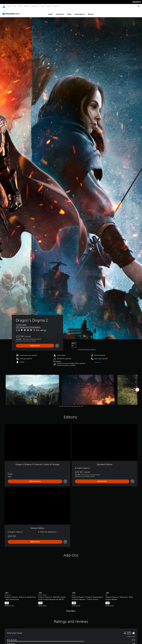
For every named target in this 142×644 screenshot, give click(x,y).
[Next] (137, 388)
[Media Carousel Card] (32, 388)
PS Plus (26, 6)
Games (9, 6)
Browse (91, 12)
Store (49, 6)
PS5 (15, 6)
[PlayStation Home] (4, 6)
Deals (69, 12)
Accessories (35, 6)
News (43, 6)
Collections (60, 12)
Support (55, 6)
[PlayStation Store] (12, 12)
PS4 (20, 6)
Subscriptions (80, 12)
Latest (50, 12)
